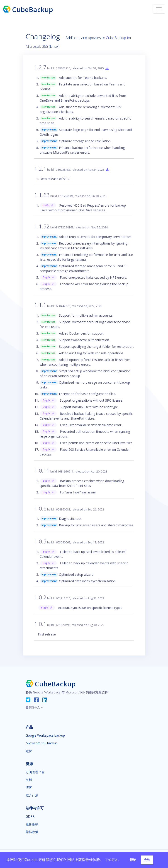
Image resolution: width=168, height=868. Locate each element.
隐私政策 (32, 832)
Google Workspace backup (45, 735)
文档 (29, 780)
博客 (29, 788)
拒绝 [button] (133, 860)
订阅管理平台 (35, 772)
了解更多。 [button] (113, 860)
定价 (29, 751)
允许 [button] (147, 860)
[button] (34, 707)
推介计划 (32, 795)
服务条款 (32, 824)
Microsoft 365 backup (42, 743)
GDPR (30, 816)
